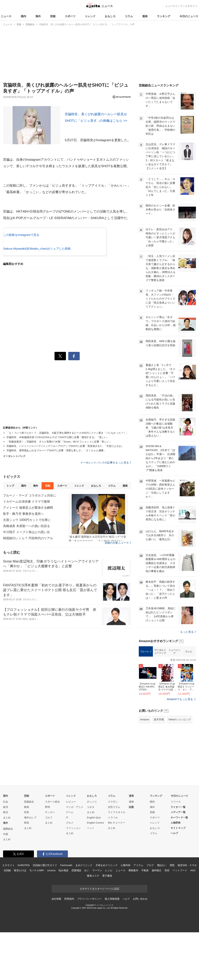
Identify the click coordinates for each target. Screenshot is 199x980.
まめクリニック (84, 913)
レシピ (109, 918)
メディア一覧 (178, 860)
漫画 (145, 16)
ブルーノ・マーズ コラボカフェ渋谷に (30, 495)
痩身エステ (93, 923)
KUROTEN (24, 913)
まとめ (7, 865)
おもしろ (110, 16)
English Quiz (94, 865)
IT (67, 865)
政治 (6, 860)
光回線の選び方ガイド (45, 913)
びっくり (92, 849)
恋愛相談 (76, 918)
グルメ (70, 870)
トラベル (113, 865)
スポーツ (70, 16)
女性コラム (114, 855)
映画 (26, 855)
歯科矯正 (157, 918)
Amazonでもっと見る (180, 747)
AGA (193, 918)
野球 (47, 855)
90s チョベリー (116, 870)
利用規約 (69, 947)
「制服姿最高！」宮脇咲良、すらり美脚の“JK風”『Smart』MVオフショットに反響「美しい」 (59, 442)
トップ (10, 486)
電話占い (162, 913)
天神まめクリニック (107, 913)
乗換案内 (133, 918)
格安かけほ (20, 918)
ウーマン (97, 918)
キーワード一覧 (179, 865)
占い (87, 918)
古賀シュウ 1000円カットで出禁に (27, 520)
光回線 (7, 918)
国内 (23, 16)
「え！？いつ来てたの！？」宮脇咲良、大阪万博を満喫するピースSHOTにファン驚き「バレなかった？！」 (67, 433)
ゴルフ (49, 865)
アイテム (138, 913)
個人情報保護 (112, 947)
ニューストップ (174, 6)
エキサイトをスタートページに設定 (99, 936)
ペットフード (180, 918)
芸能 (53, 16)
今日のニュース (189, 16)
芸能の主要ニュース (118, 543)
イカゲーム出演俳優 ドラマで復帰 (26, 502)
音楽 (26, 860)
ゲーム (70, 860)
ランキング (164, 16)
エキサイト (191, 6)
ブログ (150, 913)
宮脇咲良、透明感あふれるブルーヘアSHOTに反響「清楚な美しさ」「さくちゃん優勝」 (56, 450)
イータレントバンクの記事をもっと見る (106, 463)
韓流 (26, 870)
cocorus (51, 918)
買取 (172, 913)
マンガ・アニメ (75, 855)
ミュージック (175, 699)
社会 (6, 849)
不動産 (145, 918)
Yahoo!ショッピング (180, 767)
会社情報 (56, 947)
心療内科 (126, 913)
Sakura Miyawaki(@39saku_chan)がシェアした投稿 (37, 249)
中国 (6, 882)
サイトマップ (178, 876)
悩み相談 (63, 918)
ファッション (73, 876)
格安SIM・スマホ (187, 913)
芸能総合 (29, 849)
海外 (38, 16)
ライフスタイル (117, 860)
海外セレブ (30, 865)
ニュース (6, 16)
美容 (167, 918)
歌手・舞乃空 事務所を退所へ (23, 514)
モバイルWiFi (37, 918)
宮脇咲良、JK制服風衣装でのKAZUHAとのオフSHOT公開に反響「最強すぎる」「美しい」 (58, 437)
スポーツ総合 (52, 849)
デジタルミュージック (160, 699)
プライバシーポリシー (89, 947)
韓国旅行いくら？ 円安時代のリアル (28, 538)
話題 (131, 855)
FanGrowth (66, 913)
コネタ (91, 855)
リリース (176, 849)
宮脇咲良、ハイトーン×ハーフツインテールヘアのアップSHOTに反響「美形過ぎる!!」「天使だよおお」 (65, 446)
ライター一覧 (178, 855)
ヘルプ (174, 881)
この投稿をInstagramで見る (21, 235)
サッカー (50, 860)
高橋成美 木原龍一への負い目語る (26, 526)
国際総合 (8, 876)
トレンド (90, 16)
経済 (6, 855)
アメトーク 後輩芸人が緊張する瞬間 (28, 508)
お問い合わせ (140, 947)
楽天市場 (159, 767)
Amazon (145, 767)
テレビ (189, 699)
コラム (129, 16)
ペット (91, 876)
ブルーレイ (146, 699)
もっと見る (188, 679)
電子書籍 (107, 923)
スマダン (113, 849)
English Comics (95, 870)
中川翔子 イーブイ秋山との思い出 (26, 532)
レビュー (71, 849)
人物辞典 (176, 870)
